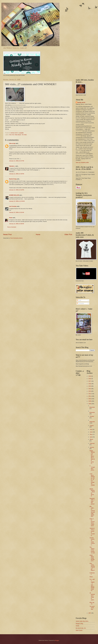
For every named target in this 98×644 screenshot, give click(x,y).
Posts (79, 300)
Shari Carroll (79, 630)
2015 (90, 386)
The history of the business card (92, 550)
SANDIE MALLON (14, 195)
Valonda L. (12, 166)
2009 (90, 401)
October (92, 416)
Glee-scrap (12, 143)
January (92, 447)
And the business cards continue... (92, 541)
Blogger (57, 640)
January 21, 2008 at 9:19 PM (17, 190)
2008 (90, 404)
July (91, 429)
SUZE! (77, 626)
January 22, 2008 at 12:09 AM (17, 201)
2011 (90, 396)
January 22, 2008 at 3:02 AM (17, 212)
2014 (90, 389)
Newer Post (7, 235)
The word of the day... (92, 608)
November (92, 412)
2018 (90, 379)
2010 (90, 399)
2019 (90, 376)
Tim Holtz (24, 135)
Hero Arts (12, 135)
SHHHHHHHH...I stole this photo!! (92, 501)
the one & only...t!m (81, 628)
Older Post (68, 235)
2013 (90, 391)
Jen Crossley (13, 206)
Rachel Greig (13, 179)
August (92, 426)
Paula (11, 218)
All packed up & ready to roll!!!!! (92, 596)
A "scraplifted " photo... (92, 469)
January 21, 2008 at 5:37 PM (17, 161)
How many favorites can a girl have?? (92, 567)
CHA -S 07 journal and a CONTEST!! (92, 522)
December (92, 407)
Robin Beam (18, 135)
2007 (90, 613)
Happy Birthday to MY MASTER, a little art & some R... (92, 457)
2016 (90, 384)
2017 (90, 381)
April (91, 437)
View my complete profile (82, 162)
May (91, 434)
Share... (92, 577)
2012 (90, 394)
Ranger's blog (79, 624)
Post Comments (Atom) (16, 238)
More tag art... (92, 603)
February (92, 443)
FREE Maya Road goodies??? (92, 558)
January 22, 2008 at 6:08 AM (17, 224)
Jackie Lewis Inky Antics (82, 621)
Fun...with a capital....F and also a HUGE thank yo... (92, 585)
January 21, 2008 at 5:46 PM (17, 174)
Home (38, 235)
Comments (80, 303)
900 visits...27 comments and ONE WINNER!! (92, 511)
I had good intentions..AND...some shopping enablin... (92, 480)
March (91, 439)
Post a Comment (12, 227)
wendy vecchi (81, 102)
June (91, 432)
